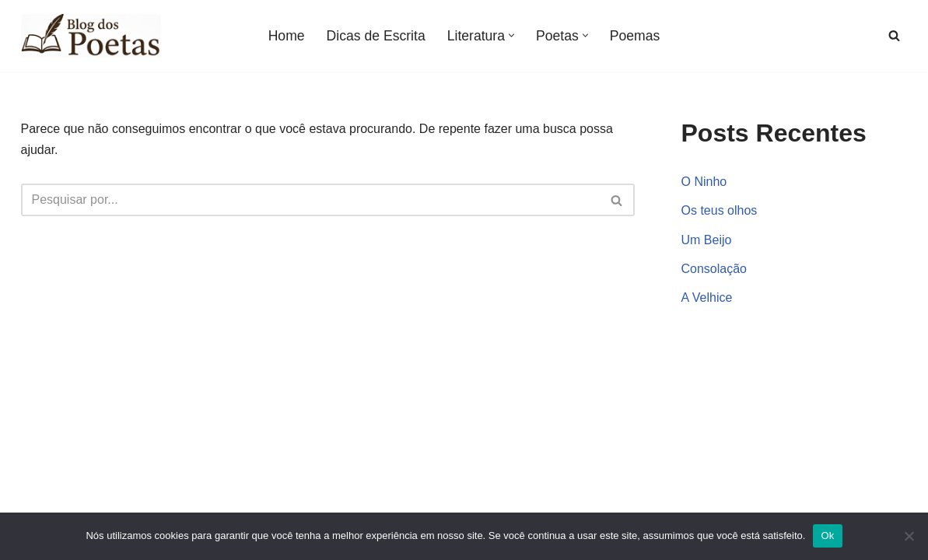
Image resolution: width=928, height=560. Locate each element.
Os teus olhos (720, 210)
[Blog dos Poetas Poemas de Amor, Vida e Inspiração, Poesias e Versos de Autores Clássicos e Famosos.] (91, 36)
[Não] (909, 536)
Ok (827, 535)
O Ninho (704, 182)
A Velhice (707, 297)
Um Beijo (707, 240)
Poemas (635, 36)
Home (287, 36)
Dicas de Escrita (376, 36)
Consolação (714, 269)
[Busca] (894, 35)
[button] (511, 35)
